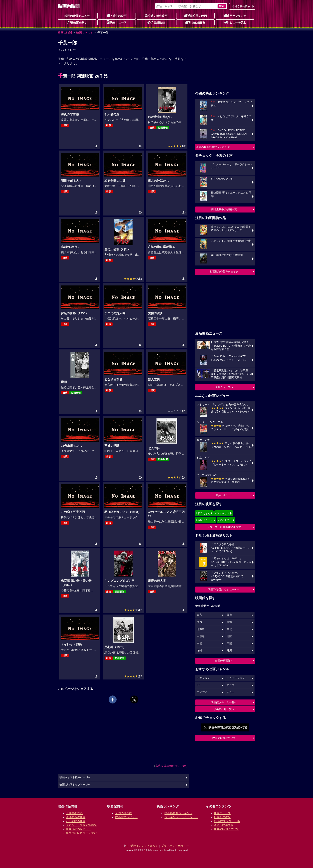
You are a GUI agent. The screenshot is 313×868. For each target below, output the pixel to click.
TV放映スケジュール (227, 821)
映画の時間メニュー (77, 16)
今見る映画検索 (241, 6)
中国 (199, 644)
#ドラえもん (203, 513)
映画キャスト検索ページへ (75, 777)
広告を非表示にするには (171, 766)
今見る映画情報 (224, 825)
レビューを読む (235, 22)
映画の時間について (224, 738)
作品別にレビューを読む (81, 833)
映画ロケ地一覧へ (224, 709)
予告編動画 (156, 22)
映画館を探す (77, 22)
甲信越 (201, 636)
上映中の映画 (117, 16)
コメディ (202, 692)
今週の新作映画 (156, 16)
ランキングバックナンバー (181, 817)
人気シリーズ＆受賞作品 (81, 825)
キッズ (231, 685)
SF (198, 685)
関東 (229, 615)
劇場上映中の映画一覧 (224, 209)
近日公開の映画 (195, 16)
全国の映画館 (124, 813)
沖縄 (229, 651)
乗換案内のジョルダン (144, 846)
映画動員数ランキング (178, 813)
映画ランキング (235, 16)
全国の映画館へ (224, 661)
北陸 (229, 636)
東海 (229, 622)
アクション (203, 678)
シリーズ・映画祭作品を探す (224, 527)
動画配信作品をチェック (224, 272)
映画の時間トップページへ (75, 785)
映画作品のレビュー (78, 829)
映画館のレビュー (126, 817)
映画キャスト (85, 33)
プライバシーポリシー (175, 846)
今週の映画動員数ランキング (213, 147)
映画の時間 (65, 33)
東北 (229, 629)
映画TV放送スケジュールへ (224, 589)
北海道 (201, 629)
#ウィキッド (222, 513)
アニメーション (236, 678)
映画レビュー (224, 495)
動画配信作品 (195, 22)
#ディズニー (225, 520)
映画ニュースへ (224, 387)
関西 (199, 622)
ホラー (231, 692)
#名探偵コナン (205, 520)
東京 (199, 615)
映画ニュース (117, 22)
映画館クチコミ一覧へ (224, 702)
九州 (199, 651)
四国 (229, 644)
